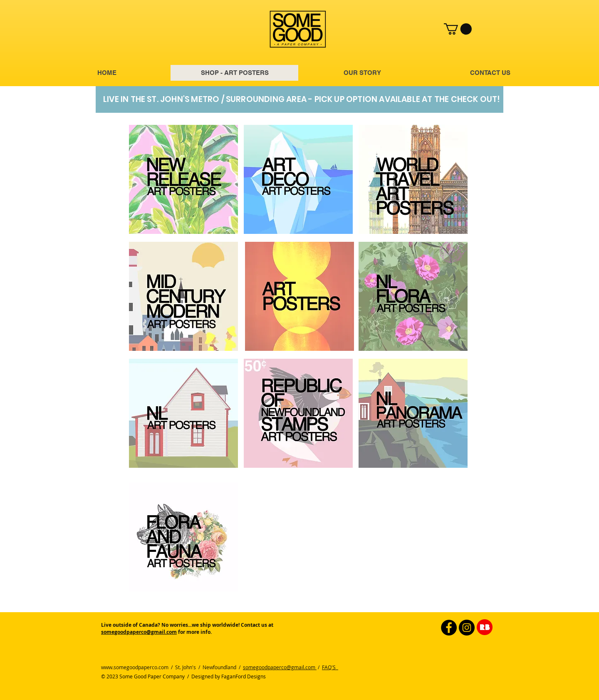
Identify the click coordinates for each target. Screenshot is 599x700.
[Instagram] (467, 628)
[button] (458, 29)
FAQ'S (330, 667)
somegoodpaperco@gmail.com (139, 632)
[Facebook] (449, 628)
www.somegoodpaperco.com (135, 667)
